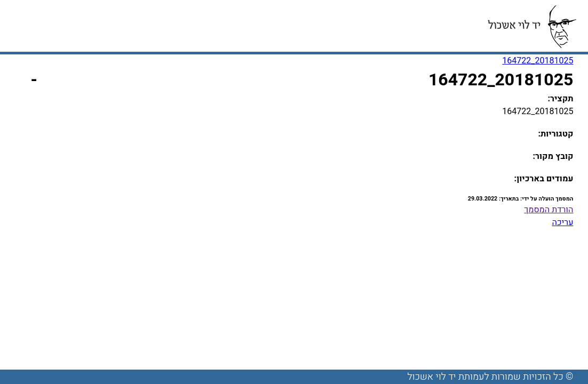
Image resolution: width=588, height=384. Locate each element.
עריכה (562, 222)
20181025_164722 (538, 61)
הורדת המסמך (549, 210)
